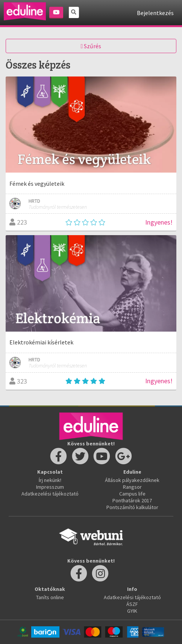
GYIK (132, 611)
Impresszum (50, 487)
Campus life (132, 494)
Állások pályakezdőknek (132, 480)
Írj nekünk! (50, 480)
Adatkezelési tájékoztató (50, 494)
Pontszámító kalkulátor (132, 507)
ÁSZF (132, 604)
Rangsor (132, 487)
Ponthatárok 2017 (132, 500)
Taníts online (50, 597)
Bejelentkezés (155, 13)
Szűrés (91, 46)
